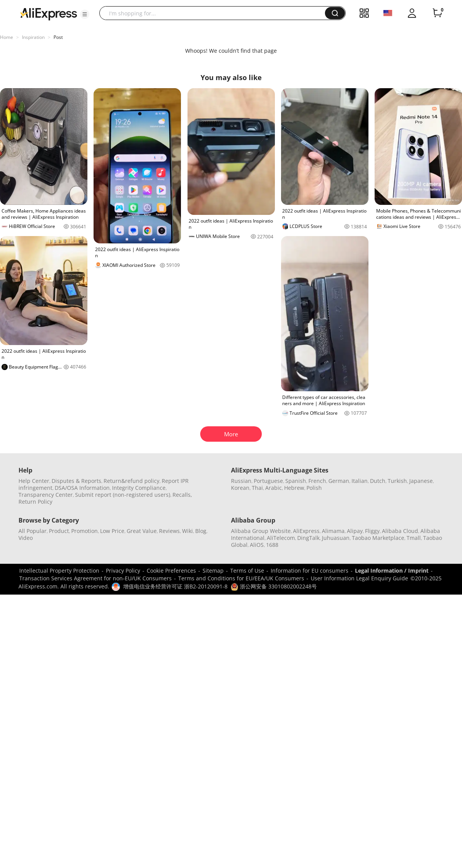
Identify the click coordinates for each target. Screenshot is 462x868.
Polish (314, 488)
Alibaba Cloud (400, 531)
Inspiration (33, 37)
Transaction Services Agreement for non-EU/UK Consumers (95, 578)
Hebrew (294, 488)
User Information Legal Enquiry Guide (359, 578)
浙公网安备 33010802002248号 (274, 586)
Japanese (421, 481)
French (317, 481)
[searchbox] (215, 13)
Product (59, 531)
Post (58, 37)
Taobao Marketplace (378, 538)
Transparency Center (46, 495)
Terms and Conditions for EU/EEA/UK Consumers (241, 578)
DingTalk (308, 538)
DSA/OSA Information (82, 488)
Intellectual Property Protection (59, 571)
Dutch (378, 481)
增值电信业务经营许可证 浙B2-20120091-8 (175, 586)
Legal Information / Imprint (392, 571)
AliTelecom (281, 538)
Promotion (85, 531)
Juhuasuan (336, 538)
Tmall (414, 538)
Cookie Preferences (171, 571)
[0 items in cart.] (437, 13)
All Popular (33, 531)
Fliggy (372, 531)
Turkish (397, 481)
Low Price (112, 531)
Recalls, (182, 495)
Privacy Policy (123, 571)
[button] (85, 14)
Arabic (274, 488)
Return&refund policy (131, 481)
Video (26, 538)
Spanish (296, 481)
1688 (272, 545)
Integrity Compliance (139, 488)
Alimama (333, 531)
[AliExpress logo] (49, 13)
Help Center (34, 481)
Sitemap (213, 571)
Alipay (355, 531)
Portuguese (268, 481)
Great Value (142, 531)
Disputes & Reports (76, 481)
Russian (241, 481)
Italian (360, 481)
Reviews (169, 531)
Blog (201, 531)
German (339, 481)
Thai (257, 488)
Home (7, 37)
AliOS (257, 545)
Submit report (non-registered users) (123, 495)
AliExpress (306, 531)
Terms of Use (247, 571)
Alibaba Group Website (261, 531)
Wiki (187, 531)
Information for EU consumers (310, 571)
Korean (240, 488)
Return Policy (35, 502)
